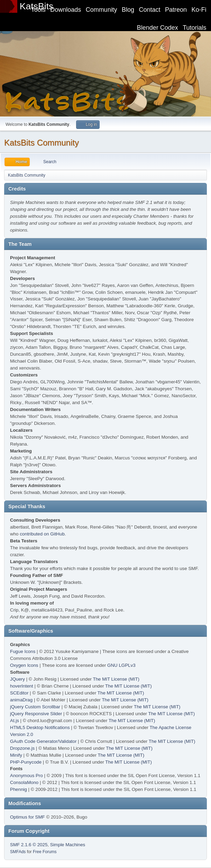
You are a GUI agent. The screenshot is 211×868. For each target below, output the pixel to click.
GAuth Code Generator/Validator (43, 741)
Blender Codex (158, 28)
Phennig (19, 789)
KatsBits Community (42, 143)
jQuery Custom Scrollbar (35, 707)
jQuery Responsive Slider (36, 714)
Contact (150, 10)
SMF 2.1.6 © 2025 (29, 845)
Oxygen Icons (24, 665)
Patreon (176, 10)
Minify (16, 755)
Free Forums (45, 852)
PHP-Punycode (26, 762)
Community (102, 10)
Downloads (66, 10)
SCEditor (19, 693)
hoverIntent (22, 686)
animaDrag (21, 700)
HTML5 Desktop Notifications (40, 727)
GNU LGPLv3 (121, 665)
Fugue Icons (23, 651)
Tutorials (194, 28)
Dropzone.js (22, 748)
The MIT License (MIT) (116, 679)
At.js (15, 721)
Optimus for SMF (27, 817)
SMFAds (18, 852)
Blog (128, 10)
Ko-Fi (199, 10)
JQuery (17, 679)
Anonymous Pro (26, 776)
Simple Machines (68, 845)
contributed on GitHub (42, 534)
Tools (38, 10)
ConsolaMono (24, 782)
